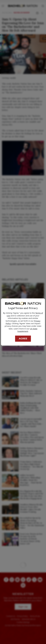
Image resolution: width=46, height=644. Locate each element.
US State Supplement (27, 330)
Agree (23, 339)
